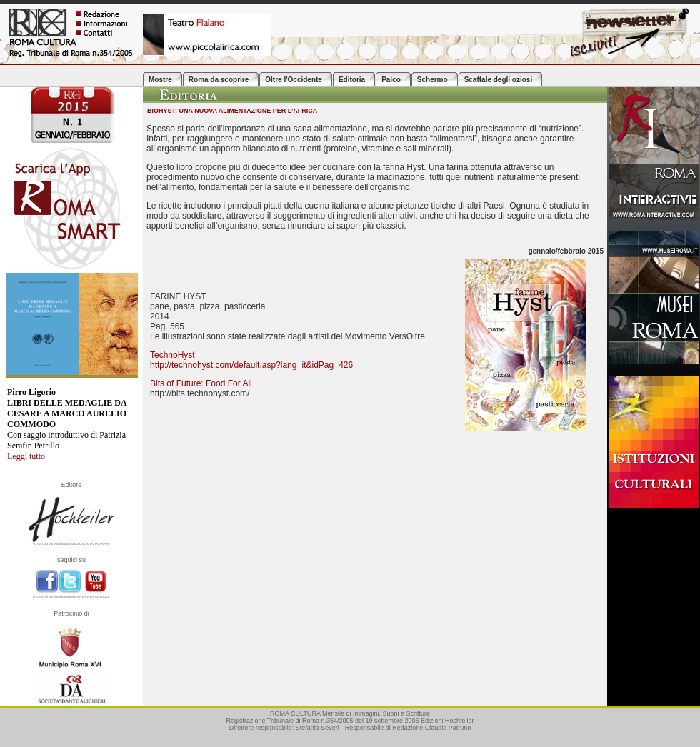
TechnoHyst (172, 355)
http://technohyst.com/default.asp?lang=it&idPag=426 (251, 365)
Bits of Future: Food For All (201, 383)
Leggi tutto (26, 456)
